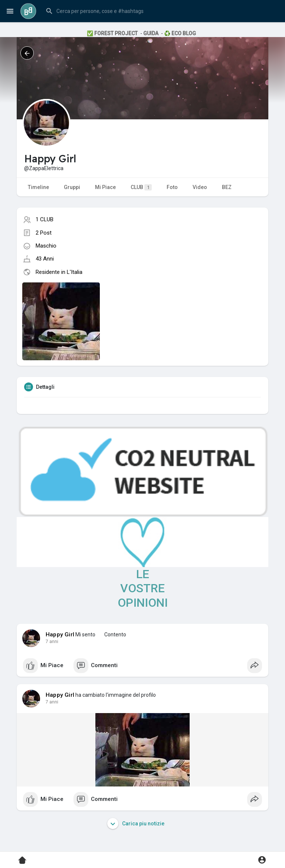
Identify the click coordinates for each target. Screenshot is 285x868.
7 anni (52, 642)
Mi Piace (105, 187)
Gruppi (72, 187)
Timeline (38, 187)
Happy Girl (60, 635)
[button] (161, 11)
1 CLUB (45, 219)
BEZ (227, 187)
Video (200, 187)
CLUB (141, 187)
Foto (172, 187)
